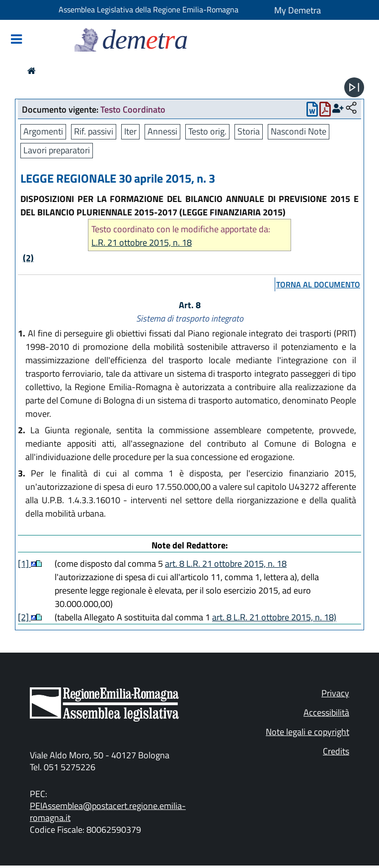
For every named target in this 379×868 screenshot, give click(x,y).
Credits (336, 751)
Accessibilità (326, 712)
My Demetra (298, 10)
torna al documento (318, 284)
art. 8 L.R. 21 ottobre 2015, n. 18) (274, 617)
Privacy (335, 693)
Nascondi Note (299, 131)
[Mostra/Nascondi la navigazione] (16, 40)
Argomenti (43, 131)
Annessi (162, 131)
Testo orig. (207, 131)
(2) (28, 258)
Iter (130, 131)
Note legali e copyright (307, 732)
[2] (24, 617)
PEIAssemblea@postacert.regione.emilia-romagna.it (108, 812)
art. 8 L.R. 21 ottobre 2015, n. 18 (226, 564)
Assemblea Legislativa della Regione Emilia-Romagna (149, 9)
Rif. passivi (94, 131)
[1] (24, 564)
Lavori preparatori (57, 150)
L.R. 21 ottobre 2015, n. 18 (142, 242)
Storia (249, 131)
